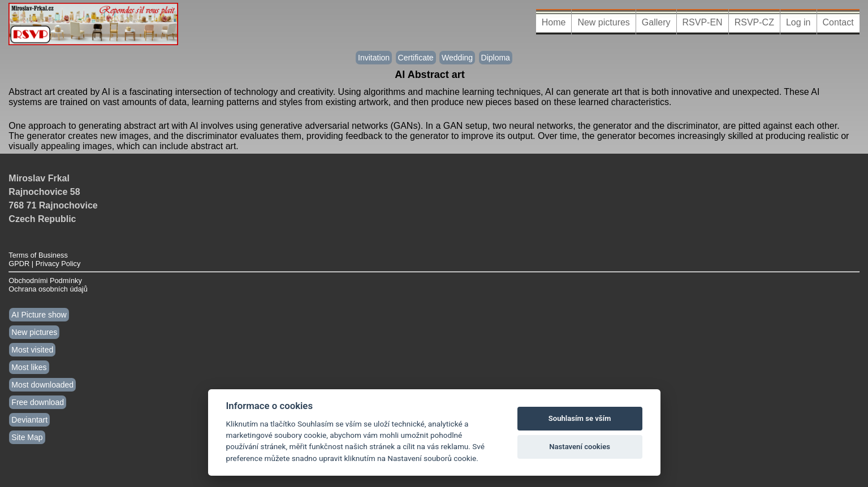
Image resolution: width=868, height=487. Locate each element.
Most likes (29, 367)
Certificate (416, 58)
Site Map (27, 437)
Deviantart (29, 420)
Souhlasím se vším (580, 418)
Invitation (374, 58)
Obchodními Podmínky (45, 281)
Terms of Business (38, 255)
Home (554, 22)
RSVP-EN (703, 22)
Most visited (32, 350)
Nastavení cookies (580, 447)
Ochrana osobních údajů (48, 289)
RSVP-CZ (754, 22)
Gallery (656, 22)
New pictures (603, 22)
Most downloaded (42, 385)
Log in (798, 22)
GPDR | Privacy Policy (44, 264)
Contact (838, 22)
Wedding (457, 58)
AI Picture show (39, 315)
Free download (38, 402)
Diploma (496, 58)
